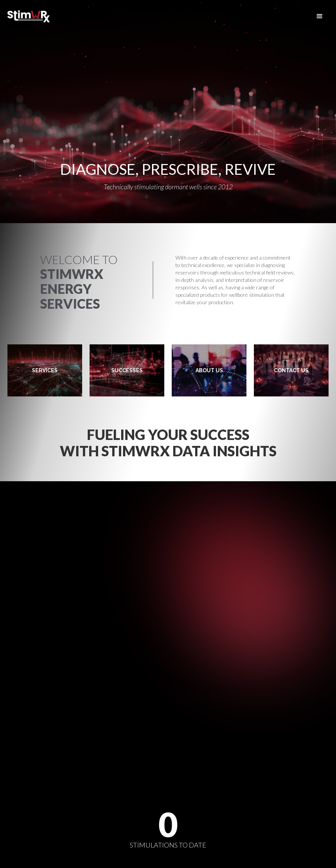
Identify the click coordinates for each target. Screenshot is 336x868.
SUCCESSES (127, 370)
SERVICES (45, 370)
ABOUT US (209, 370)
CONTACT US (291, 370)
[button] (320, 16)
